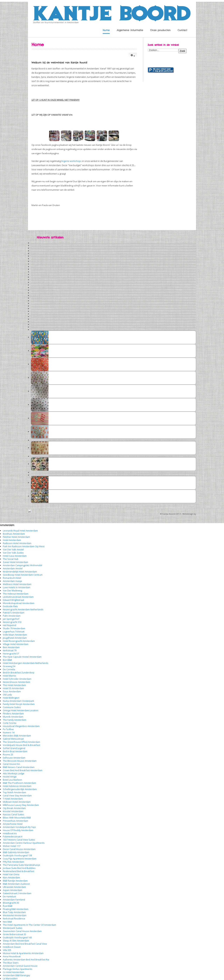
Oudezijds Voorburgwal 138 (17, 855)
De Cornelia (9, 669)
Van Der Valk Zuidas (13, 553)
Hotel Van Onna (11, 874)
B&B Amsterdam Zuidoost (16, 884)
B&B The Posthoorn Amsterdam (19, 783)
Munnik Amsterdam (13, 717)
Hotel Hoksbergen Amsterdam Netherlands (26, 663)
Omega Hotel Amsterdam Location (21, 710)
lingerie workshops (71, 161)
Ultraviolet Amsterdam (14, 887)
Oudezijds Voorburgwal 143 (17, 937)
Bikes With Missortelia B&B (17, 818)
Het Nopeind (9, 625)
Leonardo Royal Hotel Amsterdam (20, 531)
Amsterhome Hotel (13, 824)
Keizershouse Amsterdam (16, 682)
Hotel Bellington (11, 698)
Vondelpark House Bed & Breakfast (21, 745)
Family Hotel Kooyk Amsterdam (19, 704)
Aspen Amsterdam (13, 890)
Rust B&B (8, 906)
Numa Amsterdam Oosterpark (18, 701)
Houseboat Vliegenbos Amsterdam (21, 726)
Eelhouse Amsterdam (14, 758)
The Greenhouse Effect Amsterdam (21, 742)
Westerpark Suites (13, 928)
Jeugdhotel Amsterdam (15, 638)
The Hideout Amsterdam (16, 594)
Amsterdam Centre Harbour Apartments (24, 843)
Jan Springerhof (11, 619)
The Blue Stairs (11, 963)
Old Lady (7, 695)
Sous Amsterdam (12, 691)
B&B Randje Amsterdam (15, 881)
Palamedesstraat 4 (13, 836)
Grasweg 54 (9, 666)
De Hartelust (9, 896)
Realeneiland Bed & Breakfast (18, 871)
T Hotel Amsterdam (13, 799)
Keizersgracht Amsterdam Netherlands (23, 609)
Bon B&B (7, 660)
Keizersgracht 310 (12, 622)
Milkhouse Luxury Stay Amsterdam (21, 805)
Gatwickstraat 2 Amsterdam (17, 893)
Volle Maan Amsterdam (15, 635)
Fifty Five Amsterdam (13, 862)
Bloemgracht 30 (11, 903)
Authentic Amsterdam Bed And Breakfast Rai (26, 959)
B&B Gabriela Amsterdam (16, 852)
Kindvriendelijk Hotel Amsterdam (20, 572)
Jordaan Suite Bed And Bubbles (19, 868)
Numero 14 (9, 732)
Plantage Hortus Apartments (18, 969)
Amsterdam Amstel (13, 568)
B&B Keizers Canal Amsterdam (19, 767)
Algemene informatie (130, 30)
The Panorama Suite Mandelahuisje (21, 865)
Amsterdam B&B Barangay (16, 975)
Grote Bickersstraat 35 (14, 934)
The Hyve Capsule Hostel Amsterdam (22, 657)
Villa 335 (7, 950)
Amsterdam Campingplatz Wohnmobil (22, 565)
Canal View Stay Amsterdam (17, 795)
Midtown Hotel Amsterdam (17, 802)
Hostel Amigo (10, 777)
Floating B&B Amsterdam (16, 909)
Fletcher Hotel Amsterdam (16, 537)
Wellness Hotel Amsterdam (17, 584)
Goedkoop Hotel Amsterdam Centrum (23, 575)
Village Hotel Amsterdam (16, 644)
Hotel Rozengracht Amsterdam (19, 641)
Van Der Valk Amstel (13, 549)
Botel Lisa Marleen (12, 780)
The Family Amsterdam (15, 720)
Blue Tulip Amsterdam (14, 912)
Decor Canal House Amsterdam (19, 849)
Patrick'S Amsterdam (14, 613)
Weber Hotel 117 (12, 846)
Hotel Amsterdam (12, 540)
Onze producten (160, 30)
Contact (182, 30)
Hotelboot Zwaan (12, 947)
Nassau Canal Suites (13, 814)
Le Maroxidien (10, 978)
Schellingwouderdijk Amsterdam (20, 789)
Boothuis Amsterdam (14, 534)
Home (106, 30)
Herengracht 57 (11, 654)
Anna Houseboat (12, 956)
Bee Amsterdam (11, 647)
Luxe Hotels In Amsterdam (17, 587)
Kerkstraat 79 (10, 650)
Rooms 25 (8, 754)
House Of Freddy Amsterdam (18, 830)
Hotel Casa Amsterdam (15, 556)
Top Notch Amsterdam (14, 792)
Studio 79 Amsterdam (14, 628)
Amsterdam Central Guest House (20, 966)
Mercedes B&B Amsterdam (17, 736)
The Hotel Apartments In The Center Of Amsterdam (29, 925)
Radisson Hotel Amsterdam (17, 543)
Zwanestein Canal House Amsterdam (22, 931)
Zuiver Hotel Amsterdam (15, 562)
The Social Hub (11, 559)
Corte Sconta (10, 723)
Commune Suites (12, 707)
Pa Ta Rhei (8, 729)
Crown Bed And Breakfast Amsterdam (23, 770)
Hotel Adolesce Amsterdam (17, 786)
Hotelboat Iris (10, 833)
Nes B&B (7, 922)
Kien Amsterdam (11, 877)
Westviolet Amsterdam (15, 915)
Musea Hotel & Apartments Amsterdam (23, 953)
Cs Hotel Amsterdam (13, 972)
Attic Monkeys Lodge (14, 773)
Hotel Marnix (9, 676)
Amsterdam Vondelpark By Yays (19, 827)
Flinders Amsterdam (13, 713)
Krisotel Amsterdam (13, 811)
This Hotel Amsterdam (14, 685)
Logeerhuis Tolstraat (14, 631)
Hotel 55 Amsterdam (13, 688)
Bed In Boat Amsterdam (15, 751)
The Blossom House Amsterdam (20, 761)
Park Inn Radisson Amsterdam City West (24, 546)
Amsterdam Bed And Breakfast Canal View (25, 944)
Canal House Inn (11, 764)
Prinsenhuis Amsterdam (15, 821)
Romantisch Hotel (12, 578)
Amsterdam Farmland (14, 900)
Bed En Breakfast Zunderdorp (19, 672)
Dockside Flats (10, 606)
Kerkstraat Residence (14, 918)
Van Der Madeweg (12, 590)
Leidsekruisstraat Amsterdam (18, 597)
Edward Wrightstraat (13, 600)
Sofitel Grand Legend (14, 748)
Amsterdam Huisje (12, 581)
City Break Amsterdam (14, 808)
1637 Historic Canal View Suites (19, 840)
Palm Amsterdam (12, 616)
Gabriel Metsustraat (13, 739)
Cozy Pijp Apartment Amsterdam (20, 859)
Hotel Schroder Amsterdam (17, 679)
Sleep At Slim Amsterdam (16, 941)
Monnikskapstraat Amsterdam (19, 603)
